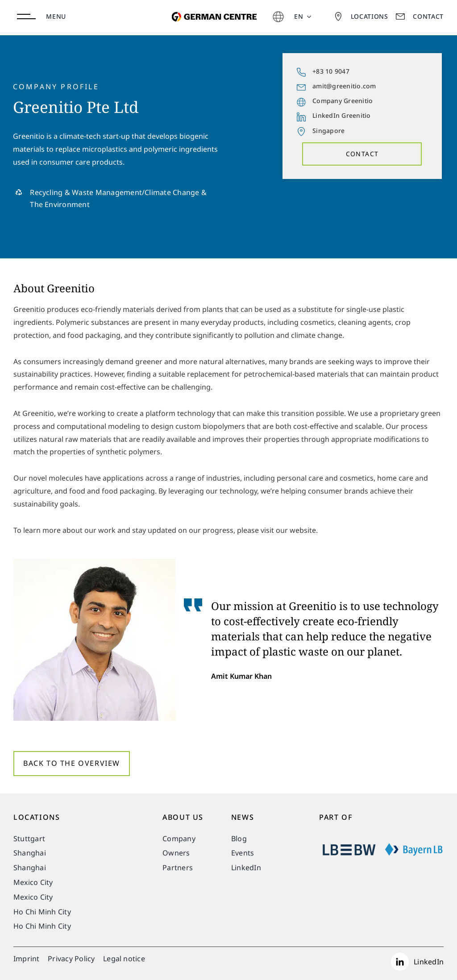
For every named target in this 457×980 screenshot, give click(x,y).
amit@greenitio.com (344, 86)
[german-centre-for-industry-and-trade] (212, 7)
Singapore (328, 131)
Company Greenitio (343, 101)
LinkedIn (429, 962)
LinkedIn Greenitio (341, 115)
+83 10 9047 (331, 71)
